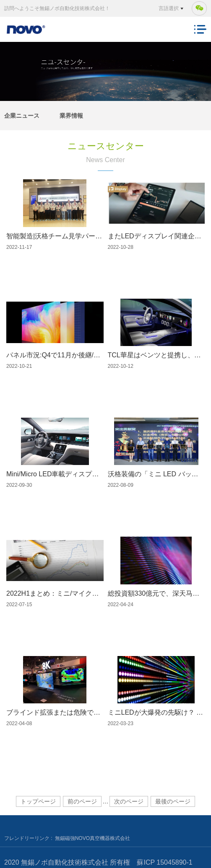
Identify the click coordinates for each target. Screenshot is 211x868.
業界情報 (71, 116)
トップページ (38, 801)
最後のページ (173, 801)
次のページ (129, 801)
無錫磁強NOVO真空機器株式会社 (92, 838)
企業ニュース (22, 116)
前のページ (82, 801)
